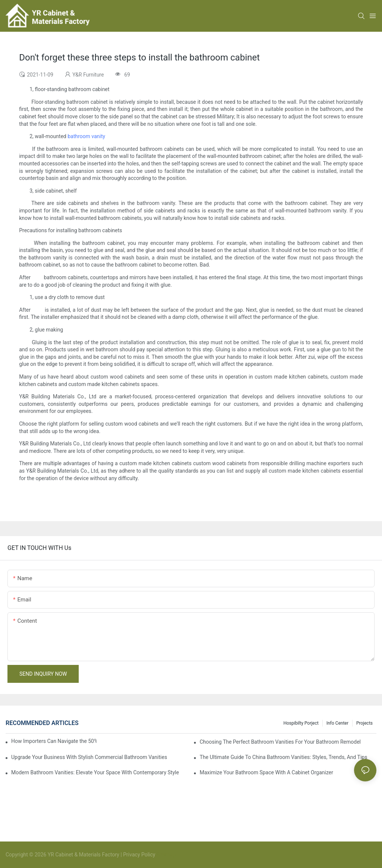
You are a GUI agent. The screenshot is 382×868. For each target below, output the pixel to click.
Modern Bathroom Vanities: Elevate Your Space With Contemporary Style (95, 772)
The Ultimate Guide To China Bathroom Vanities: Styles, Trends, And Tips (283, 757)
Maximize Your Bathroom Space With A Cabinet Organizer (266, 772)
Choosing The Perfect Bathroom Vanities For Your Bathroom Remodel (280, 742)
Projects (364, 723)
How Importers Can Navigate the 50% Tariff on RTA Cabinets (54, 741)
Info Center (337, 723)
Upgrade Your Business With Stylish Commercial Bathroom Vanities (89, 757)
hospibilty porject (301, 723)
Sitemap (165, 855)
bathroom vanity (86, 136)
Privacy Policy (139, 855)
